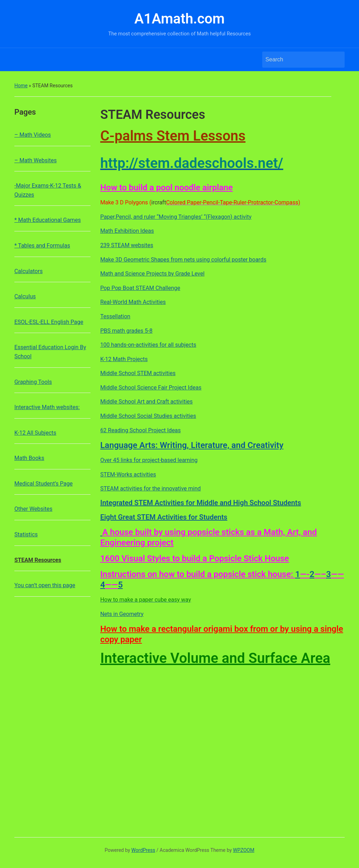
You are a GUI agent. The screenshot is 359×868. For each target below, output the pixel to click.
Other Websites (33, 509)
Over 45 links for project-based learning (149, 460)
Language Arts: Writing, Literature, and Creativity (192, 445)
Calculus (25, 296)
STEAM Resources (38, 560)
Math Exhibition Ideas (127, 231)
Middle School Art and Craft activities (147, 402)
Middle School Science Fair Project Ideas (151, 388)
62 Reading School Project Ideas (141, 430)
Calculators (29, 271)
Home (21, 86)
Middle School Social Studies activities (148, 416)
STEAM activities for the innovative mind (151, 489)
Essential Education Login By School (50, 352)
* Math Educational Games (48, 220)
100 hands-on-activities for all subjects (148, 345)
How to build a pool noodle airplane (167, 188)
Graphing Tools (33, 382)
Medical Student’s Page (43, 484)
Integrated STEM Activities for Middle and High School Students (201, 503)
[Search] (297, 60)
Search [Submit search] (336, 60)
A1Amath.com (179, 19)
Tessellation (115, 316)
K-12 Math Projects (124, 359)
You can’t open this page (45, 585)
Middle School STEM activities (138, 373)
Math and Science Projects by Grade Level (152, 274)
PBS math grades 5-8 (126, 331)
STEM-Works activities (128, 474)
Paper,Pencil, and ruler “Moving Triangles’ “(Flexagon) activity (176, 217)
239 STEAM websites (127, 245)
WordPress (143, 850)
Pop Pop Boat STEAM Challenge (140, 288)
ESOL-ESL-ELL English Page (49, 322)
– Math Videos (33, 135)
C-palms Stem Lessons (173, 136)
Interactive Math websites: (47, 407)
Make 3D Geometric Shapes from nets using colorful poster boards (183, 260)
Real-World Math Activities (133, 302)
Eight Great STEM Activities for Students (164, 517)
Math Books (29, 458)
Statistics (26, 534)
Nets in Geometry (122, 614)
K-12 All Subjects (35, 433)
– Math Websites (36, 160)
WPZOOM (244, 850)
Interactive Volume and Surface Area (215, 658)
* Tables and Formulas (42, 246)
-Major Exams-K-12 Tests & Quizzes (48, 190)
